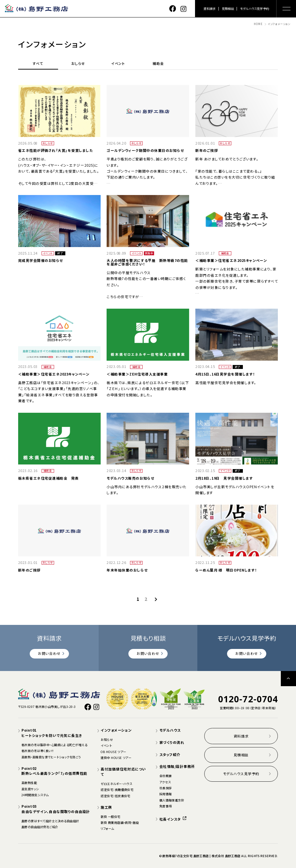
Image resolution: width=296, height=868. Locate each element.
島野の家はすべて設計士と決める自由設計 (50, 821)
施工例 (106, 807)
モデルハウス (170, 730)
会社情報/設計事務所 (177, 766)
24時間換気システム (35, 795)
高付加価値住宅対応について (123, 772)
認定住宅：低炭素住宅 (115, 796)
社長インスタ (173, 819)
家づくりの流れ (172, 742)
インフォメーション (116, 730)
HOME (258, 24)
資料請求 (210, 9)
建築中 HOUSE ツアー (116, 758)
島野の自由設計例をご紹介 (40, 827)
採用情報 (166, 794)
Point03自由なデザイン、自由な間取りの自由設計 (56, 809)
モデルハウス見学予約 (254, 9)
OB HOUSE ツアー (114, 752)
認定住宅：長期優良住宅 (117, 790)
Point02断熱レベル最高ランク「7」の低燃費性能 (54, 771)
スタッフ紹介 (170, 755)
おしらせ (78, 64)
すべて (38, 64)
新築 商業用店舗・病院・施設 (120, 823)
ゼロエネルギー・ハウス (116, 784)
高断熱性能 (29, 783)
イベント (118, 64)
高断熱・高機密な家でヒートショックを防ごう (51, 757)
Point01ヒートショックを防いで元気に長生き (52, 733)
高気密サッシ (30, 789)
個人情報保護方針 (172, 800)
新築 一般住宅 (110, 817)
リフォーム (107, 828)
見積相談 (228, 9)
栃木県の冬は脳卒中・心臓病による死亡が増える (54, 745)
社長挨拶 (166, 788)
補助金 (158, 64)
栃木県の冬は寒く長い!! (38, 751)
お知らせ (107, 740)
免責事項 (166, 806)
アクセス (165, 782)
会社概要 (166, 776)
